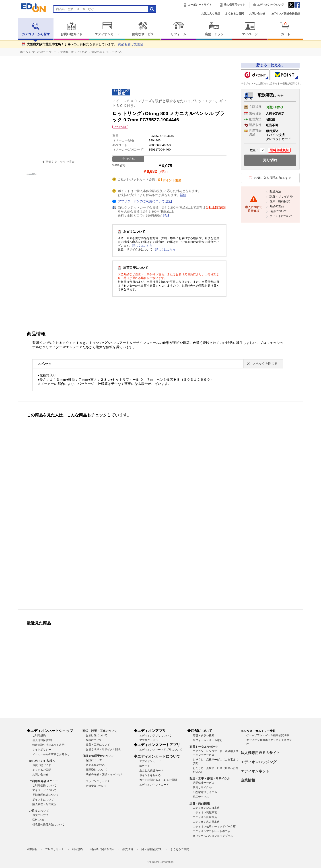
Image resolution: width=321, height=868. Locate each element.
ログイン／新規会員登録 (285, 14)
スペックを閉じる (265, 364)
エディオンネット (255, 771)
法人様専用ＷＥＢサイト (260, 753)
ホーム (24, 52)
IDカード (145, 766)
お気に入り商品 (211, 14)
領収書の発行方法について (48, 825)
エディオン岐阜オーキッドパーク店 (214, 827)
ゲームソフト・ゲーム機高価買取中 (268, 735)
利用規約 (77, 849)
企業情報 (248, 780)
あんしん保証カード (151, 771)
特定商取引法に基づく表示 (48, 745)
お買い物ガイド (71, 29)
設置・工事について (98, 745)
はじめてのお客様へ (42, 761)
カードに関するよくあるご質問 (158, 780)
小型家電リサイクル (205, 792)
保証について (278, 211)
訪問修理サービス (204, 783)
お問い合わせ (257, 14)
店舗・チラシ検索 (204, 736)
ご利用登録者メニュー (43, 781)
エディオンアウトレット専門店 (212, 831)
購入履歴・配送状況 (44, 804)
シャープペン (114, 52)
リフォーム (178, 29)
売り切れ (270, 160)
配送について (94, 740)
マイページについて (44, 790)
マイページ (250, 29)
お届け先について (97, 735)
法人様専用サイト (235, 5)
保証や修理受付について (98, 756)
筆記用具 (97, 52)
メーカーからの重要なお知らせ (51, 754)
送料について (40, 820)
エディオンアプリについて (155, 736)
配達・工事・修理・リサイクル (210, 778)
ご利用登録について (44, 785)
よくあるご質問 (235, 14)
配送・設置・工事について (100, 731)
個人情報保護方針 (43, 740)
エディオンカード (107, 29)
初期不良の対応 (95, 765)
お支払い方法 (40, 815)
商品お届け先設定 (131, 44)
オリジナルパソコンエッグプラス (213, 836)
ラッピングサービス (98, 781)
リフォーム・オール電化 (208, 740)
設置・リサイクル (281, 196)
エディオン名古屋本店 (206, 822)
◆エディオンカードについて (157, 756)
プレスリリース (55, 849)
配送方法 (275, 191)
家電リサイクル (202, 787)
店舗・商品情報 (200, 803)
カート (285, 29)
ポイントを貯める (150, 775)
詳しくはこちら (142, 246)
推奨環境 (128, 849)
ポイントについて (281, 216)
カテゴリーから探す (36, 29)
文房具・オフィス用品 (74, 52)
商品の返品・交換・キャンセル (105, 774)
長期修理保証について (46, 795)
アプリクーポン (149, 740)
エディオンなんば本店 (206, 808)
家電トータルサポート (204, 747)
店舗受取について (97, 786)
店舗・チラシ (214, 29)
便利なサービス (143, 29)
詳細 (183, 195)
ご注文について (39, 811)
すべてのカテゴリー (44, 52)
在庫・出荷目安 (280, 201)
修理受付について (97, 770)
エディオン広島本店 (205, 817)
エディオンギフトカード (154, 785)
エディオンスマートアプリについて (161, 750)
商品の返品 (277, 206)
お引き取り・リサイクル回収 (103, 749)
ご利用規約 (39, 736)
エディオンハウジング (271, 5)
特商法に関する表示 (103, 849)
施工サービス (201, 797)
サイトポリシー (42, 750)
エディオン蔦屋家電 (205, 812)
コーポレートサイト (200, 5)
